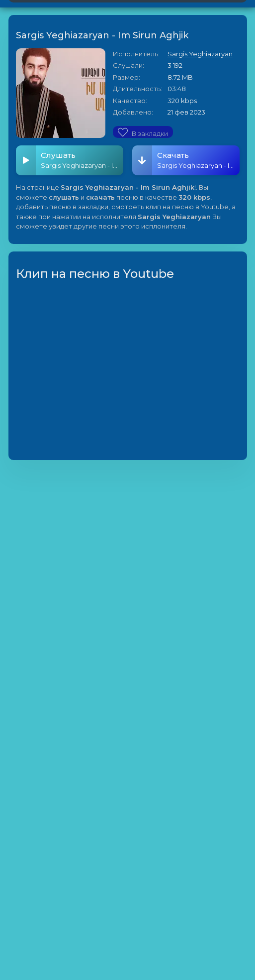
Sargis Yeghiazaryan (200, 54)
